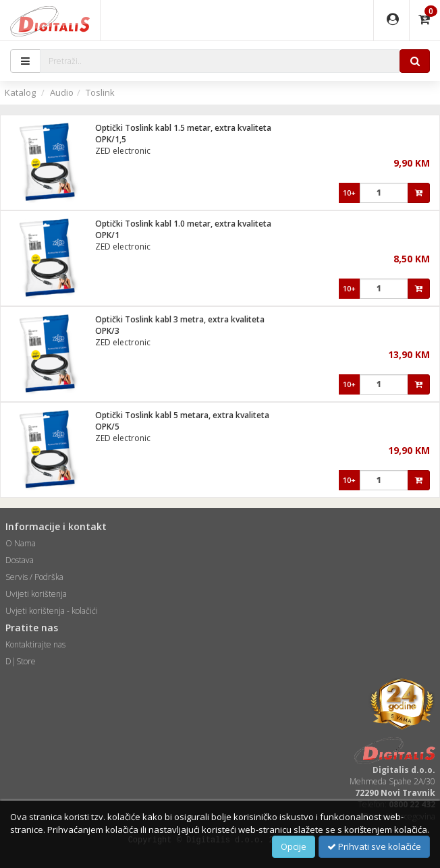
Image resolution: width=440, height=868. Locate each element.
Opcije (294, 846)
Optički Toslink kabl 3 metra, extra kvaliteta (180, 319)
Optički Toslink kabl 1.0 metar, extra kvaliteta (183, 224)
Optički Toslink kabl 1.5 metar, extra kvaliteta (183, 128)
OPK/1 (107, 235)
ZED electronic (123, 151)
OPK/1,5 (111, 139)
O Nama (21, 543)
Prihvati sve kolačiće (374, 846)
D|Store (21, 661)
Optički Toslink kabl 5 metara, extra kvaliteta (182, 415)
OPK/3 (107, 331)
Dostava (20, 560)
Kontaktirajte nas (35, 644)
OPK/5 (107, 427)
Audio (62, 92)
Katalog (20, 92)
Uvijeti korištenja (36, 594)
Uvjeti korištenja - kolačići (52, 611)
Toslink (100, 92)
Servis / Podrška (34, 577)
